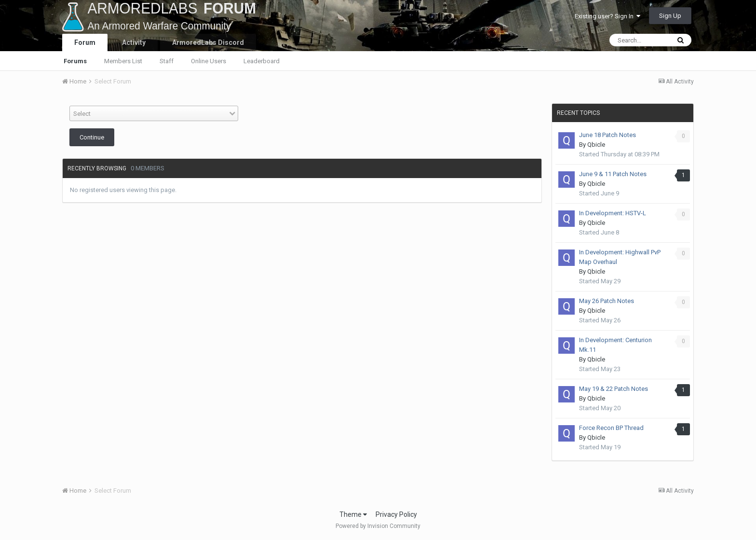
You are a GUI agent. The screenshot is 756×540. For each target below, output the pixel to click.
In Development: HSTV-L (613, 213)
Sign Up (670, 16)
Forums (75, 61)
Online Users (209, 61)
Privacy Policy (396, 514)
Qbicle (596, 145)
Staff (167, 61)
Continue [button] (92, 137)
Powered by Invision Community (378, 526)
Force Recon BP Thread (611, 428)
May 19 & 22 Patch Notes (614, 389)
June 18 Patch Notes (607, 135)
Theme (353, 514)
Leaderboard (262, 61)
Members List (123, 61)
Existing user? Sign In (607, 16)
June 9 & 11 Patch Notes (613, 174)
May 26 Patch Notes (607, 301)
